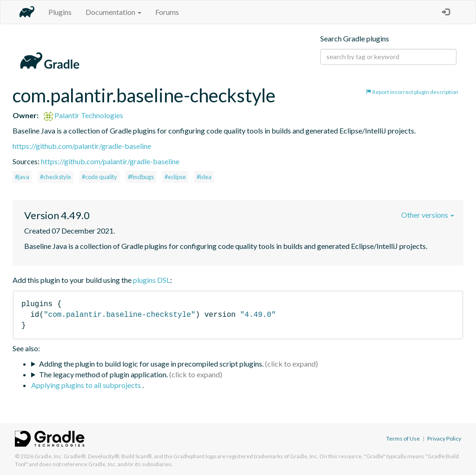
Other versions (428, 215)
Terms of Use (403, 438)
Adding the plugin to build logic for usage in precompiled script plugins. (151, 364)
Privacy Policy (444, 438)
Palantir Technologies (83, 115)
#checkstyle (56, 177)
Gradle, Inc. (49, 456)
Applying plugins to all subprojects (87, 385)
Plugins (60, 12)
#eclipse (175, 177)
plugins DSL (152, 280)
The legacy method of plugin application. (103, 374)
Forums (167, 12)
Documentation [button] (113, 12)
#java (22, 177)
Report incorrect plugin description (412, 92)
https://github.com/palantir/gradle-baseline (82, 146)
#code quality (99, 177)
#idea (204, 177)
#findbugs (141, 177)
